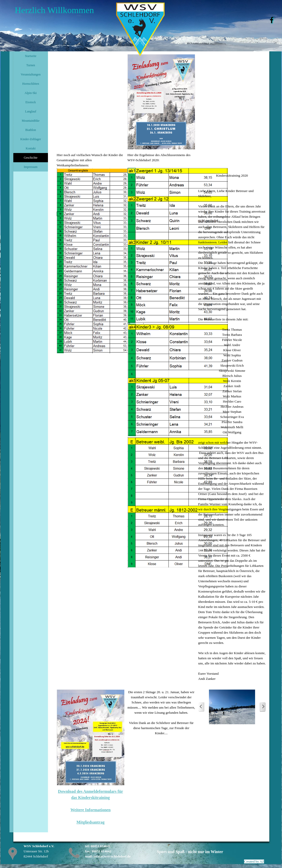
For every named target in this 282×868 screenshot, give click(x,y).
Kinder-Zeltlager (31, 139)
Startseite (31, 56)
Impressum (31, 167)
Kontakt (31, 148)
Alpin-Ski (31, 93)
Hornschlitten (31, 84)
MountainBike (31, 121)
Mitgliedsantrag (90, 822)
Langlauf (31, 111)
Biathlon (31, 130)
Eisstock (31, 102)
